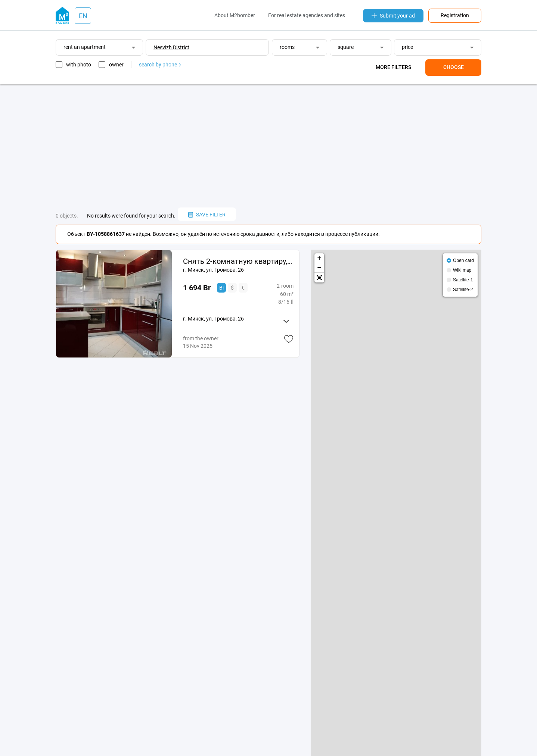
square (346, 47)
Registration (455, 15)
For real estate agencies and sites (307, 15)
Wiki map (462, 270)
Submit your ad (393, 16)
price (407, 47)
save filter (207, 215)
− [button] (319, 268)
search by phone (160, 65)
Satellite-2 (463, 290)
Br (222, 288)
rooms (287, 47)
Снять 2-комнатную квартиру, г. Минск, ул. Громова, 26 (238, 261)
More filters (393, 67)
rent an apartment (85, 47)
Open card (463, 260)
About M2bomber (235, 15)
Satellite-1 (463, 280)
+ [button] (319, 258)
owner (116, 65)
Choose (454, 67)
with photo (79, 65)
